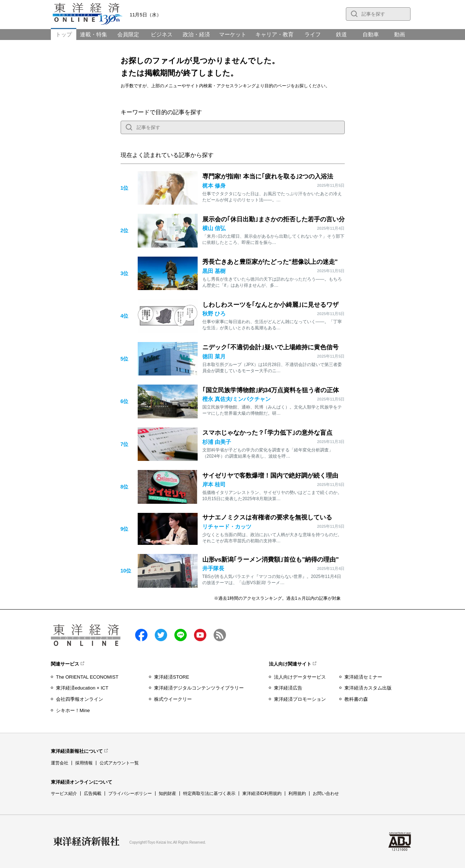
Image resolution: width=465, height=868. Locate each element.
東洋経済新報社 (86, 841)
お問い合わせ (326, 793)
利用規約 (297, 793)
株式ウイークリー (173, 699)
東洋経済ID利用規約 (262, 793)
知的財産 (167, 793)
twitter (161, 635)
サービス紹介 (64, 793)
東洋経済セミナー (363, 677)
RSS (220, 635)
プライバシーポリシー (130, 793)
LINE (181, 635)
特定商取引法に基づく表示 (209, 793)
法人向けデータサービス (300, 677)
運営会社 (60, 763)
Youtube (200, 635)
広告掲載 (93, 793)
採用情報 (84, 763)
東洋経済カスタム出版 (368, 688)
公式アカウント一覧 (119, 763)
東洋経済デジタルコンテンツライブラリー (199, 688)
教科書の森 (356, 699)
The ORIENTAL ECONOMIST (87, 677)
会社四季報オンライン (80, 699)
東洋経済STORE (172, 677)
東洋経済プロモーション (300, 699)
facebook (141, 635)
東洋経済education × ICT (82, 688)
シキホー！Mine (73, 710)
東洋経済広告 (288, 688)
